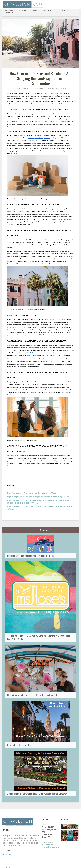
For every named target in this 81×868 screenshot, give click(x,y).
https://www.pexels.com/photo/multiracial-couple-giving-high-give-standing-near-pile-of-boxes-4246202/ (40, 508)
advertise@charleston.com (51, 838)
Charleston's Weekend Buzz (19, 740)
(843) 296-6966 (47, 835)
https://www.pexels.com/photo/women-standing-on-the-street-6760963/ (33, 493)
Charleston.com (15, 859)
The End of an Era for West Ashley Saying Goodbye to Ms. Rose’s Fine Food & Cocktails (39, 633)
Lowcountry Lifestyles (60, 88)
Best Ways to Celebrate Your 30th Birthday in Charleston (33, 690)
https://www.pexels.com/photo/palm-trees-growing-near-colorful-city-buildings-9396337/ (39, 497)
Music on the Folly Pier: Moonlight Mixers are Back (30, 551)
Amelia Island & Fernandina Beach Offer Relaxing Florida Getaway (37, 789)
